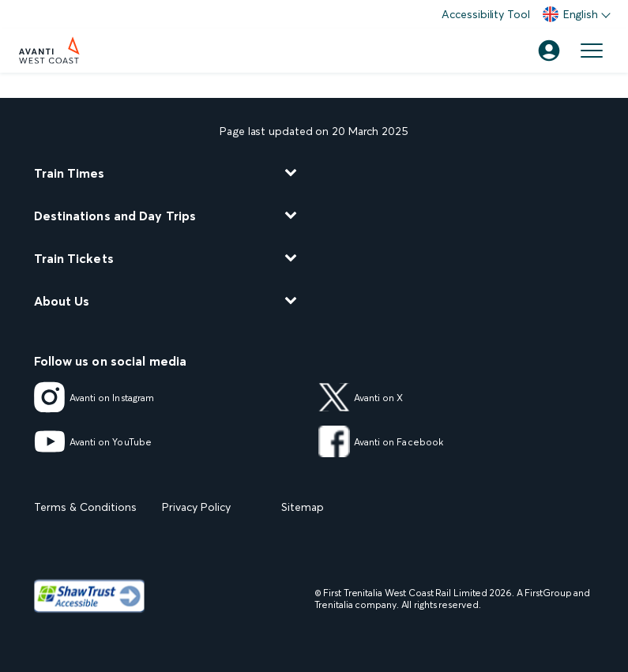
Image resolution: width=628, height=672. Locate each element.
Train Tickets (74, 258)
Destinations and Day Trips (115, 216)
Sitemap (303, 507)
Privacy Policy (196, 507)
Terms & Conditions (85, 507)
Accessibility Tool (485, 14)
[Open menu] (592, 51)
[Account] (549, 51)
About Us (62, 301)
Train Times (70, 173)
